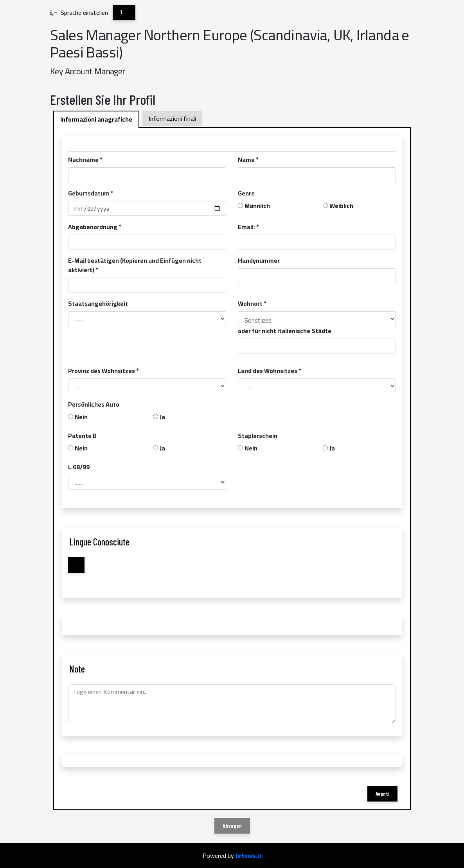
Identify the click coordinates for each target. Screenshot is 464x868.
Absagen (232, 826)
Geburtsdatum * (91, 193)
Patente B (82, 436)
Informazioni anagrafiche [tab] (96, 119)
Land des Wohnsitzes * (270, 371)
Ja (162, 417)
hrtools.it (249, 855)
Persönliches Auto (94, 404)
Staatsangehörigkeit (98, 303)
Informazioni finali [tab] (172, 118)
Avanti (382, 794)
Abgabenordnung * (95, 227)
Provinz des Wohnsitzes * (103, 371)
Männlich (257, 206)
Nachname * (85, 160)
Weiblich (341, 206)
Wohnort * (252, 303)
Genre (246, 193)
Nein (81, 417)
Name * (248, 160)
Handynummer (259, 260)
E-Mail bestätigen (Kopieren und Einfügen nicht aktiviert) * (135, 265)
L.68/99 (79, 467)
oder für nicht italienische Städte (285, 331)
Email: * (248, 227)
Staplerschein (258, 436)
